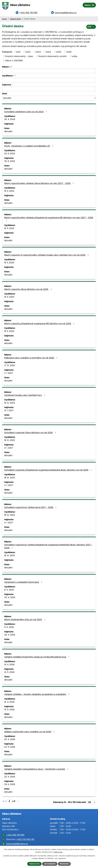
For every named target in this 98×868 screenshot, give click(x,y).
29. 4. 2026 (10, 636)
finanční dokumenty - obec (19, 57)
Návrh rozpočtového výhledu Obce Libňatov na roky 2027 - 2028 (39, 184)
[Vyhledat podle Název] (49, 72)
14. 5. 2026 (9, 673)
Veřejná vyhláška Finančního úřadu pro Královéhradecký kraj (37, 658)
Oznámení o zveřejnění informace (24, 583)
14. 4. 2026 (9, 666)
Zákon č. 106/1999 (14, 61)
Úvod (4, 20)
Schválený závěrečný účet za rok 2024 (26, 113)
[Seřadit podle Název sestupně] (12, 68)
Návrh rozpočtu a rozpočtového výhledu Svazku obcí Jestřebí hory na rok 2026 (47, 256)
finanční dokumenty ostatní (52, 57)
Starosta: (20, 840)
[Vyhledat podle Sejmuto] (49, 90)
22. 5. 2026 (10, 748)
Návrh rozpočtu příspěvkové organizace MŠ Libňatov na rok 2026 (40, 325)
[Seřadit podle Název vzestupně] (12, 67)
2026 (69, 53)
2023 (38, 53)
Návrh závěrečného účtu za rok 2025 (25, 621)
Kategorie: (7, 53)
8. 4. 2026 (9, 591)
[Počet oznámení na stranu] (91, 803)
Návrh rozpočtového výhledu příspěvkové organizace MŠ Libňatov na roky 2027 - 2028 (49, 220)
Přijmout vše (34, 864)
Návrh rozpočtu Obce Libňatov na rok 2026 (28, 290)
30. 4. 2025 (10, 120)
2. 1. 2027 (9, 374)
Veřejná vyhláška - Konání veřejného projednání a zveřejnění (37, 695)
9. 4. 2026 (9, 628)
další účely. (58, 852)
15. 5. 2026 (9, 711)
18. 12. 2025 (10, 404)
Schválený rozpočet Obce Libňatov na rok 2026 (31, 434)
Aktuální (8, 132)
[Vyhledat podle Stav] (49, 99)
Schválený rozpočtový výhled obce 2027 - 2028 (31, 508)
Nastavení (65, 864)
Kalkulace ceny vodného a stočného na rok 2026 (31, 359)
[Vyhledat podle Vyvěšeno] (49, 81)
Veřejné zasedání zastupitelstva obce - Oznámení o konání (37, 770)
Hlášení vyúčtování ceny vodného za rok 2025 (30, 733)
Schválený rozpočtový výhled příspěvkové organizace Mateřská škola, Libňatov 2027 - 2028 (48, 547)
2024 (48, 53)
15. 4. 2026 (9, 703)
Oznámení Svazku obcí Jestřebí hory (25, 396)
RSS (91, 27)
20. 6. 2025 (10, 155)
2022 (28, 53)
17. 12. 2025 (10, 366)
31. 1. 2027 (9, 411)
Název (6, 68)
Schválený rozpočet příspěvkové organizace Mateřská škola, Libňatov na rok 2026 (48, 471)
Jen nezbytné (50, 864)
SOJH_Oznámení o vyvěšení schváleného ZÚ (29, 147)
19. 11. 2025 (9, 192)
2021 (18, 53)
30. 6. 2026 (10, 162)
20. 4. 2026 (10, 740)
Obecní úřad (15, 20)
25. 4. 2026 (10, 598)
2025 (59, 53)
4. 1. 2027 (9, 449)
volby (75, 57)
